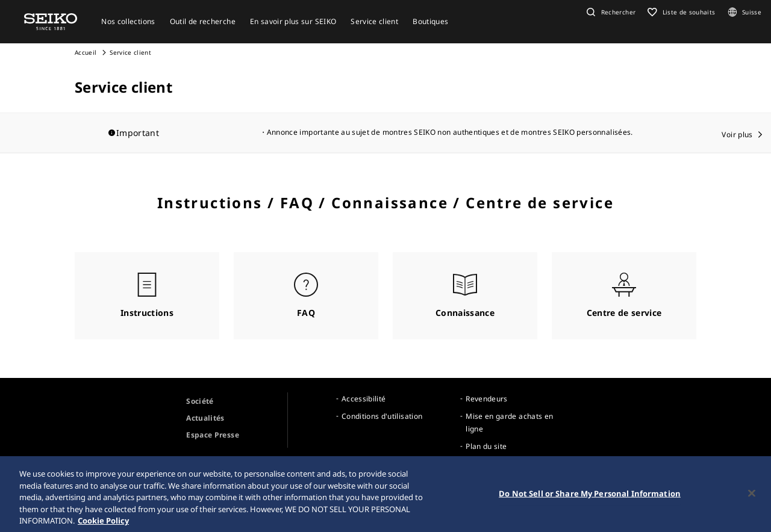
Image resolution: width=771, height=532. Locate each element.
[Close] (752, 503)
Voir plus (737, 135)
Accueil (86, 52)
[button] (610, 12)
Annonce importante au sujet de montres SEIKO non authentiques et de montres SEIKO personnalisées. (450, 132)
